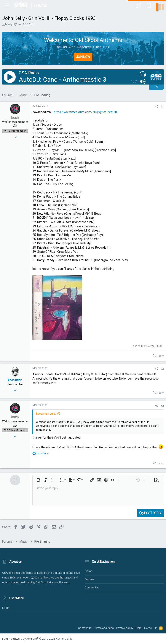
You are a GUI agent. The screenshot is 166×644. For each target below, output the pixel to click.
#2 (162, 369)
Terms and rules (104, 628)
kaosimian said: (46, 414)
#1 (162, 106)
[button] (7, 5)
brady (9, 24)
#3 (162, 406)
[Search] (159, 5)
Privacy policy (125, 628)
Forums (89, 579)
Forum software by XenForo (37, 639)
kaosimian (15, 380)
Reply (160, 356)
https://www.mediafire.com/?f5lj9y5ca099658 (85, 112)
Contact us (92, 587)
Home (89, 571)
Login (6, 608)
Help (139, 628)
